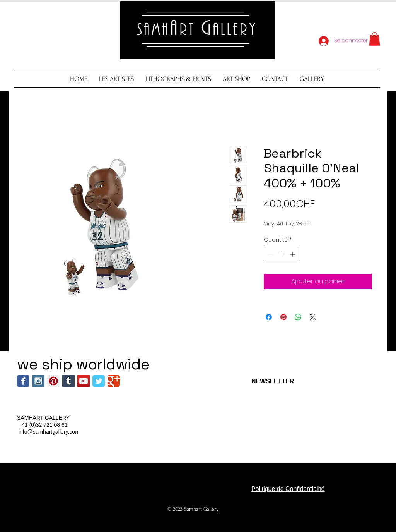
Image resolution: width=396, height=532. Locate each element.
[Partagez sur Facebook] (269, 317)
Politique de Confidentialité (288, 489)
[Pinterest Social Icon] (53, 381)
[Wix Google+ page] (114, 381)
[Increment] (293, 254)
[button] (375, 39)
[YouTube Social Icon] (84, 381)
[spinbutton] (282, 254)
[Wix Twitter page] (99, 381)
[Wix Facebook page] (23, 381)
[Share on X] (313, 317)
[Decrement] (270, 254)
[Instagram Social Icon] (38, 381)
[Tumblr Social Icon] (68, 381)
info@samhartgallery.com (49, 432)
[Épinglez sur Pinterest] (283, 317)
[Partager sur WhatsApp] (298, 317)
